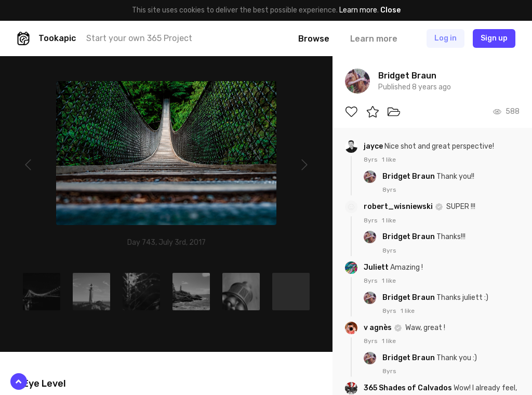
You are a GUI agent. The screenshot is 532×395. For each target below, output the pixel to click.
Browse (314, 39)
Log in (445, 38)
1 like (389, 160)
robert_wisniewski (399, 207)
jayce (374, 146)
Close (390, 10)
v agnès (378, 328)
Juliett (377, 267)
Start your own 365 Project (139, 38)
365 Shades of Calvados (409, 388)
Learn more (358, 10)
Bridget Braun (409, 176)
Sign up (494, 38)
